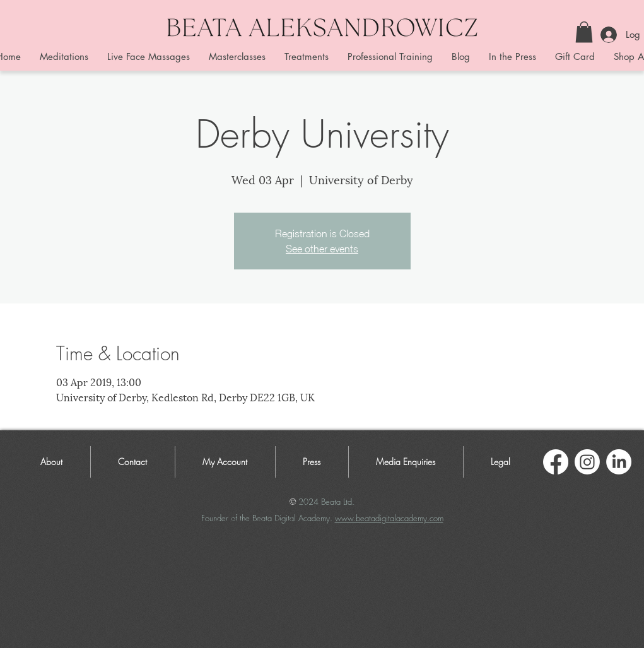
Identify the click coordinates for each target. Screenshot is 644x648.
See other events (322, 249)
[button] (584, 32)
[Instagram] (587, 462)
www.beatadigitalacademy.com (389, 518)
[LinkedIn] (619, 462)
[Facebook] (556, 462)
